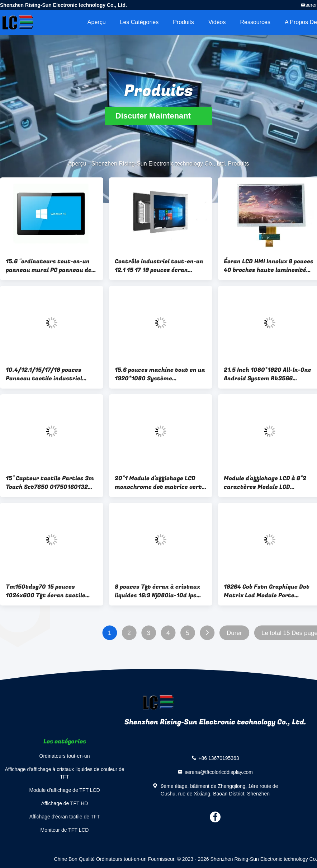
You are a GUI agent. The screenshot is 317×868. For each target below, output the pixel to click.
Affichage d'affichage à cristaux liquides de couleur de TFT (65, 773)
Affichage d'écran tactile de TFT (65, 817)
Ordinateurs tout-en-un (65, 756)
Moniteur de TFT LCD (65, 830)
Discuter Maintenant (158, 116)
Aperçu (97, 22)
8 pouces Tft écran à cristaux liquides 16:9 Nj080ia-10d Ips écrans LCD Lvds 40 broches (157, 591)
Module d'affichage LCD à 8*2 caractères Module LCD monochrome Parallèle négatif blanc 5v (267, 483)
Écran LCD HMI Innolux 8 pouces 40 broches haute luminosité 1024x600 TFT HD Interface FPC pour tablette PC (269, 266)
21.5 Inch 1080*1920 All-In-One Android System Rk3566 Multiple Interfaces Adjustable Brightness (268, 374)
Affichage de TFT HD (65, 803)
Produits (183, 22)
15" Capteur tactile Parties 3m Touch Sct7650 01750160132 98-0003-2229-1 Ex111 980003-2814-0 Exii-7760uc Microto (51, 483)
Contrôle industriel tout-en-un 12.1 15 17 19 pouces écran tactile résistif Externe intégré (160, 266)
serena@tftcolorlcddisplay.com (219, 772)
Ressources (255, 22)
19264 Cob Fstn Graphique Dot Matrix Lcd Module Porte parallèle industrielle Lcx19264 (268, 591)
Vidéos (217, 22)
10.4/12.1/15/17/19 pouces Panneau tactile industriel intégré (44, 374)
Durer (234, 633)
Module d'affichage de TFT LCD (64, 790)
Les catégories (139, 22)
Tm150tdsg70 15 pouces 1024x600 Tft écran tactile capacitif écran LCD (46, 591)
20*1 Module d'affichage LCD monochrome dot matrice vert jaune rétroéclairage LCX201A (158, 483)
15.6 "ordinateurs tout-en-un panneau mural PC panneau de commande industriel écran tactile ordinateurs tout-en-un (51, 266)
